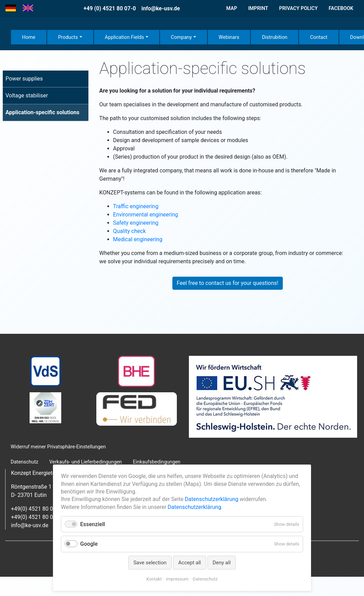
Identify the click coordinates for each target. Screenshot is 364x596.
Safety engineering (136, 223)
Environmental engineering (146, 215)
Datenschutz (205, 579)
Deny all (222, 563)
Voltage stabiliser (27, 95)
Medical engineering (138, 239)
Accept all (190, 563)
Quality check (130, 231)
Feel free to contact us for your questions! (228, 283)
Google (89, 544)
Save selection (150, 563)
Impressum (177, 579)
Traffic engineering (136, 206)
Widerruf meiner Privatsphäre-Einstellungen (58, 447)
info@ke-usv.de (161, 8)
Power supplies (24, 79)
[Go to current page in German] (11, 8)
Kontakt (154, 579)
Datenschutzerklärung (212, 499)
